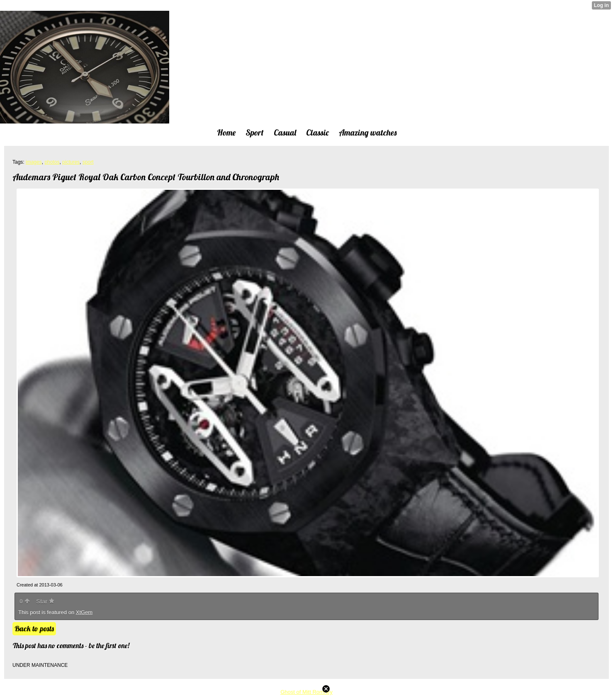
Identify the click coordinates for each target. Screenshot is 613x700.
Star (45, 601)
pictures (71, 162)
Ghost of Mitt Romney (306, 692)
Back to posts (34, 629)
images (34, 162)
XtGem (84, 612)
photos (52, 162)
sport (88, 162)
